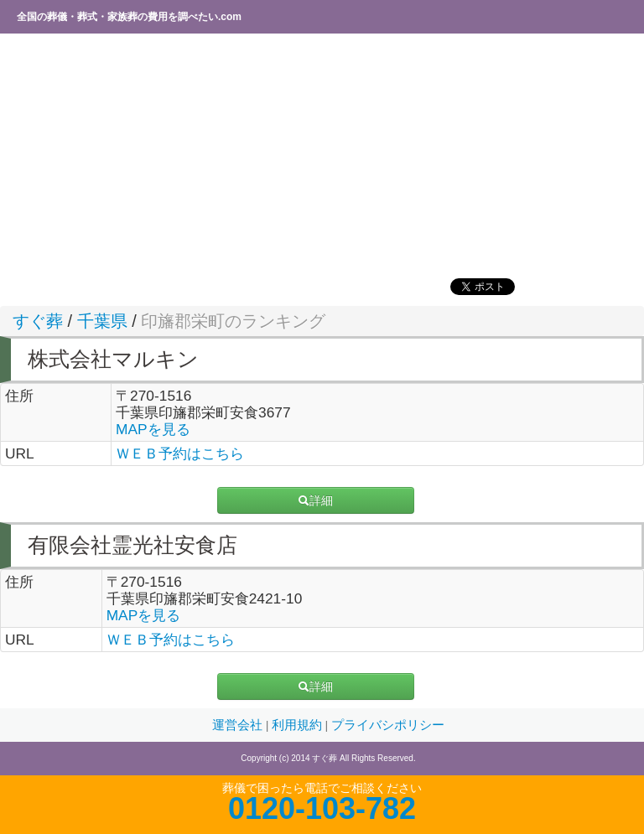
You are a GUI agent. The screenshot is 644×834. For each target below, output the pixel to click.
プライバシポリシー (388, 725)
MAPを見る (153, 429)
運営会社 (239, 725)
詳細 (315, 500)
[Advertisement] (322, 155)
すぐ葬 (38, 321)
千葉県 (102, 321)
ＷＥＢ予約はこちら (180, 453)
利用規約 (299, 725)
